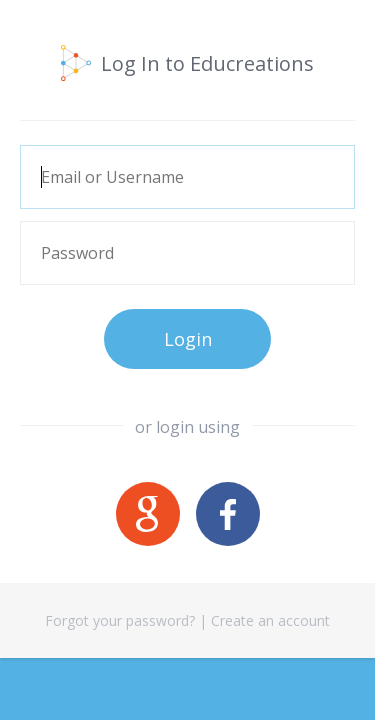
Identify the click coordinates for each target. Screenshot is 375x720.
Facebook (228, 514)
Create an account (270, 620)
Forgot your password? (120, 620)
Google (148, 514)
